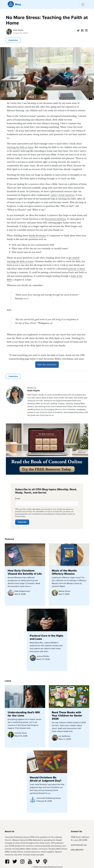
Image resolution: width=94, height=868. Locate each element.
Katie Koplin (18, 30)
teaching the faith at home (20, 147)
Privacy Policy (20, 516)
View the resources (47, 365)
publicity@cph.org (79, 845)
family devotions (37, 236)
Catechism (13, 40)
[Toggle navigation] (83, 5)
